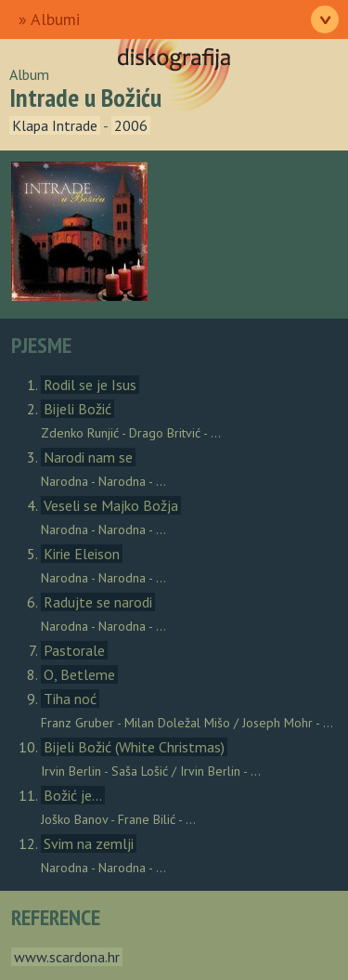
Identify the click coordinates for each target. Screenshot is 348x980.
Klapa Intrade (55, 125)
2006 (131, 125)
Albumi (55, 19)
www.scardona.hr (67, 957)
